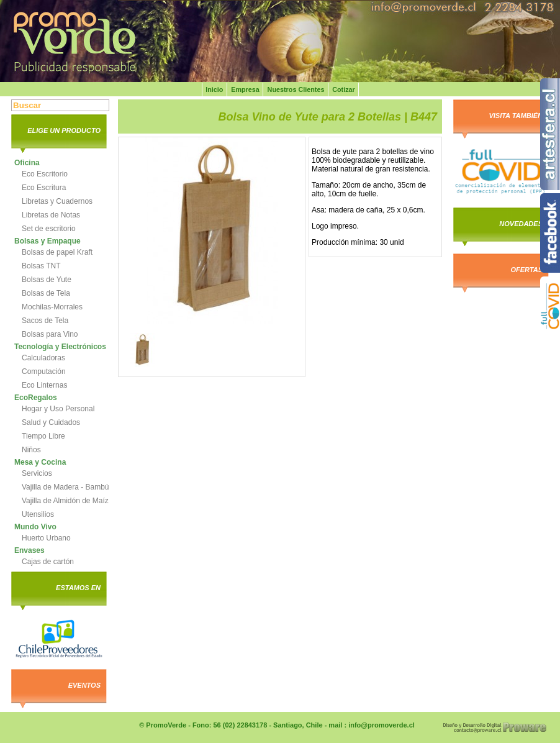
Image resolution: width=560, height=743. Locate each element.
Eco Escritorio (45, 174)
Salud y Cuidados (51, 422)
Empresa (245, 89)
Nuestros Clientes (296, 89)
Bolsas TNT (41, 266)
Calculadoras (43, 358)
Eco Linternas (44, 385)
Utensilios (38, 514)
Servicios (37, 473)
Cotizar (344, 89)
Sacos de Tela (45, 321)
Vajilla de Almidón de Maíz (65, 501)
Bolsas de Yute (47, 280)
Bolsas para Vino (50, 334)
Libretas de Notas (51, 215)
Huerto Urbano (46, 538)
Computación (44, 371)
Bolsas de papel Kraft (57, 252)
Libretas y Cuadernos (57, 201)
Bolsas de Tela (46, 293)
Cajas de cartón (48, 562)
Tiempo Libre (43, 436)
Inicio (214, 89)
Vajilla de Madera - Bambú (65, 487)
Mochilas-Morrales (52, 307)
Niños (31, 450)
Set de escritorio (49, 229)
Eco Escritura (44, 188)
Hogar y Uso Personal (58, 409)
